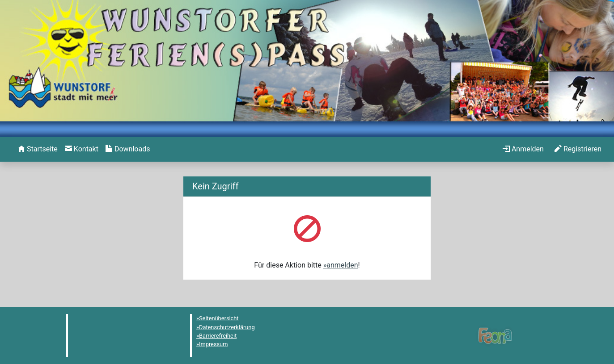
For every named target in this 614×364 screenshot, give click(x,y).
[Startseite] (38, 149)
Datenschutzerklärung (227, 327)
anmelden (342, 265)
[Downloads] (128, 149)
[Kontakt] (82, 149)
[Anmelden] (523, 149)
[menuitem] (38, 149)
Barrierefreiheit (218, 336)
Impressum (213, 344)
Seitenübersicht (219, 318)
